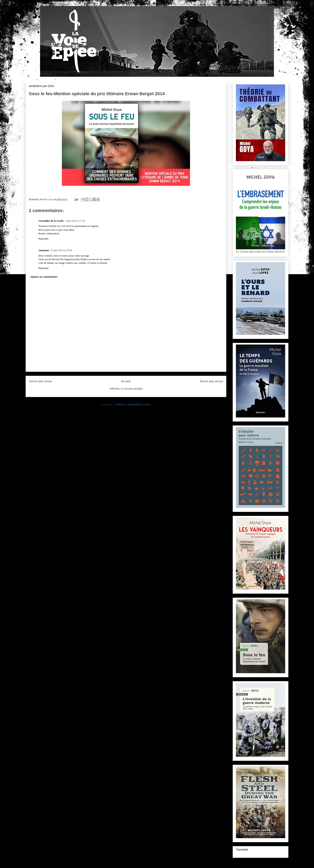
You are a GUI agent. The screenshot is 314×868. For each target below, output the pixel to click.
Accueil (126, 381)
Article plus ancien (211, 381)
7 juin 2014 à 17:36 (75, 221)
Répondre (44, 239)
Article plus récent (40, 381)
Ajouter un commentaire (44, 277)
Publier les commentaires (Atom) (133, 404)
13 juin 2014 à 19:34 (61, 250)
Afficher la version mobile (126, 389)
